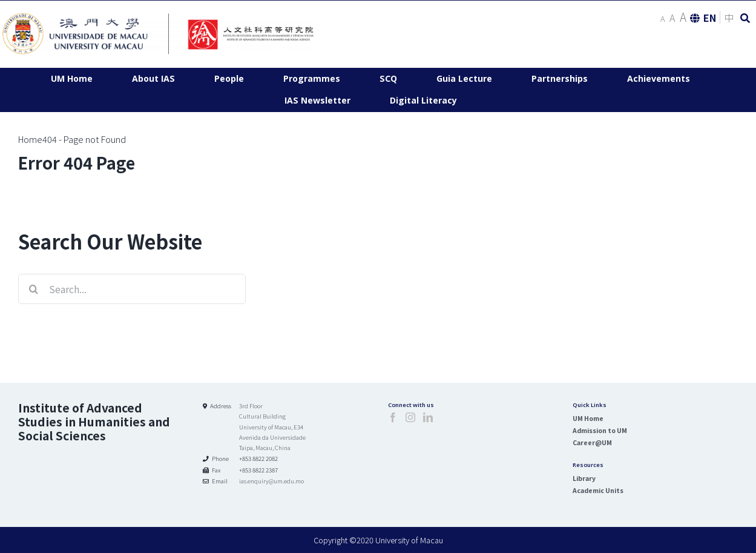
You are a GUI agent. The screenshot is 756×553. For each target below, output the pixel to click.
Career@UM (592, 442)
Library (584, 478)
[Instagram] (410, 417)
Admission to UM (600, 430)
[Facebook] (393, 417)
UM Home (588, 418)
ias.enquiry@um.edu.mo (271, 481)
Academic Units (598, 490)
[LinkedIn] (428, 417)
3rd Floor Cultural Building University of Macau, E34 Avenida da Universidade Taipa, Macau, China (272, 427)
